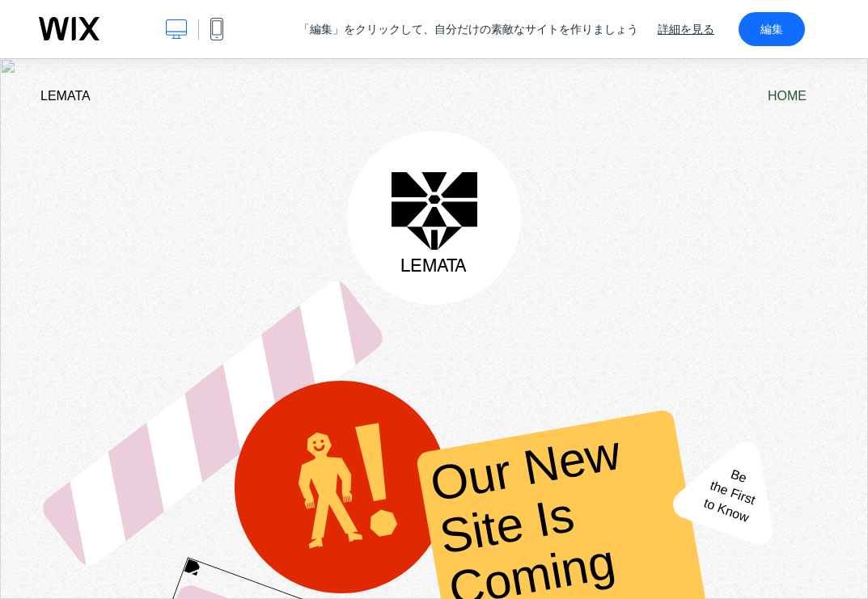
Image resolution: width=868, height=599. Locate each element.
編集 (772, 29)
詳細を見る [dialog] (686, 29)
